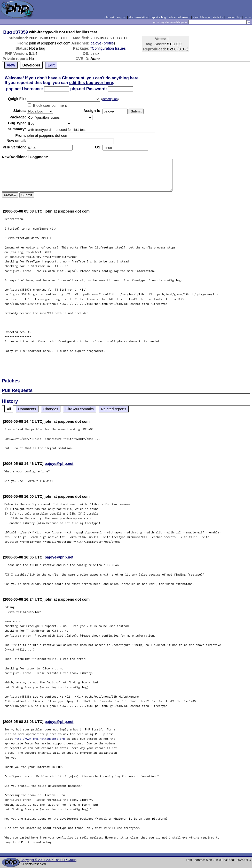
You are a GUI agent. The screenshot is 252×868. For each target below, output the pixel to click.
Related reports (114, 409)
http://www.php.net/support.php (40, 739)
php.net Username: (24, 89)
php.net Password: (89, 89)
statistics (218, 17)
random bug (234, 17)
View (11, 65)
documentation (139, 17)
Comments (27, 409)
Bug (8, 32)
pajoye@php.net (59, 464)
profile (109, 43)
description (110, 99)
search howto (201, 17)
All (9, 409)
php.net (109, 17)
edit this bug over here (91, 83)
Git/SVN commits (80, 409)
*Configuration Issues (108, 48)
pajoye (96, 43)
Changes (51, 409)
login (248, 17)
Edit (51, 65)
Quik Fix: (17, 99)
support (122, 17)
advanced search (179, 17)
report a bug (158, 17)
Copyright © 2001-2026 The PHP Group (48, 860)
